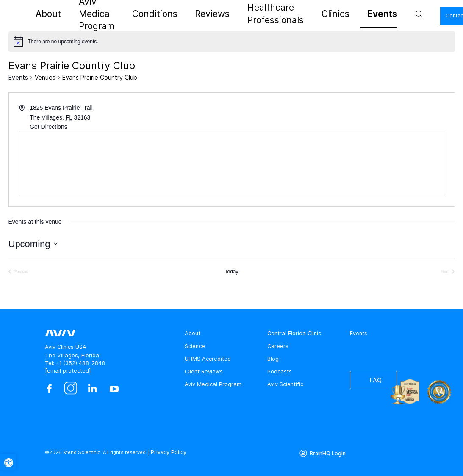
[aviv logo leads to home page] (41, 14)
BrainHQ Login (326, 452)
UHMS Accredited (208, 359)
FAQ (373, 382)
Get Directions (49, 127)
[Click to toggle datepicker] (33, 244)
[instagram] (71, 389)
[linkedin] (93, 389)
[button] (8, 462)
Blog (273, 359)
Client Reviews (204, 372)
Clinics (328, 14)
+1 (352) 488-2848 (80, 363)
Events (355, 14)
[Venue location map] (232, 164)
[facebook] (49, 389)
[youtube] (114, 389)
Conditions (187, 14)
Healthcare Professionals (276, 14)
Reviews (222, 14)
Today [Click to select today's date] (231, 272)
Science (195, 346)
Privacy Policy (168, 452)
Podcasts (280, 372)
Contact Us (425, 15)
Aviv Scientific (285, 384)
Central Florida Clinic (294, 333)
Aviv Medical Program (135, 14)
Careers (278, 346)
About (89, 14)
